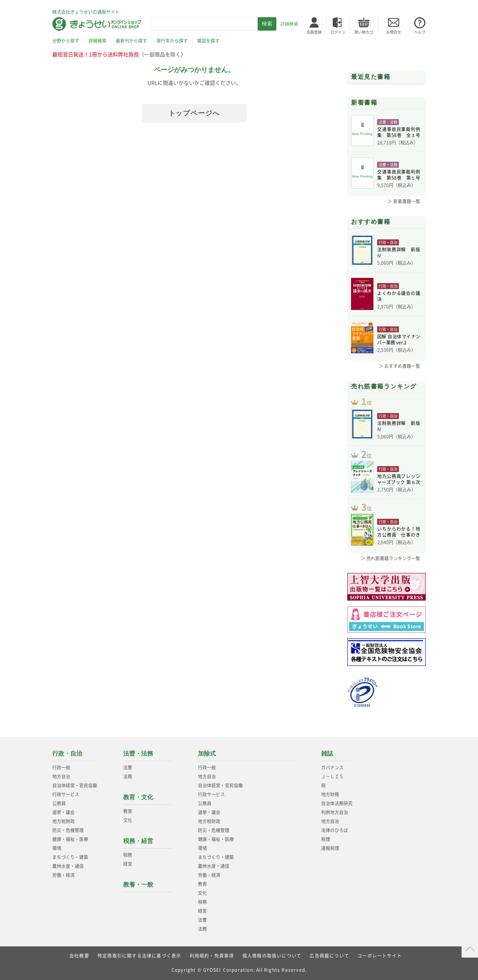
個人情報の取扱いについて (272, 956)
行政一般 (61, 767)
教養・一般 (138, 885)
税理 (326, 839)
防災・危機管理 (68, 830)
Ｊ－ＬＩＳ (332, 776)
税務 (128, 855)
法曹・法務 (138, 753)
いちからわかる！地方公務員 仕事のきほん (399, 532)
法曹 (128, 767)
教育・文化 (138, 797)
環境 (57, 848)
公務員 (59, 803)
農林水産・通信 (68, 866)
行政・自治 (67, 753)
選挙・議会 (63, 812)
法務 (128, 776)
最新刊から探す (131, 41)
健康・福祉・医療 (70, 839)
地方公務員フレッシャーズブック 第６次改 (399, 479)
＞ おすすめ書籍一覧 (399, 366)
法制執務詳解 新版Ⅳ (399, 252)
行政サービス (66, 794)
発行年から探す (172, 41)
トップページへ (194, 113)
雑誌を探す (208, 41)
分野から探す (66, 41)
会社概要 (79, 956)
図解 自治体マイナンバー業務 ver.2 (399, 339)
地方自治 (61, 776)
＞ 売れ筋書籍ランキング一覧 (390, 558)
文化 (128, 820)
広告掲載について (329, 956)
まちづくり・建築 (70, 857)
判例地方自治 (335, 812)
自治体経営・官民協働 (75, 785)
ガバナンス (332, 767)
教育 (128, 811)
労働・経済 (63, 875)
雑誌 (327, 753)
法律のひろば (335, 830)
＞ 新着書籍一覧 (404, 201)
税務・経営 (138, 841)
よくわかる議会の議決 (399, 296)
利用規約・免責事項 (212, 956)
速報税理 (330, 848)
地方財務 (330, 794)
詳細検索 (289, 24)
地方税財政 (63, 821)
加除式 (207, 753)
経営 (128, 864)
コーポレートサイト (380, 956)
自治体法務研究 (337, 803)
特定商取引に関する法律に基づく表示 (139, 956)
